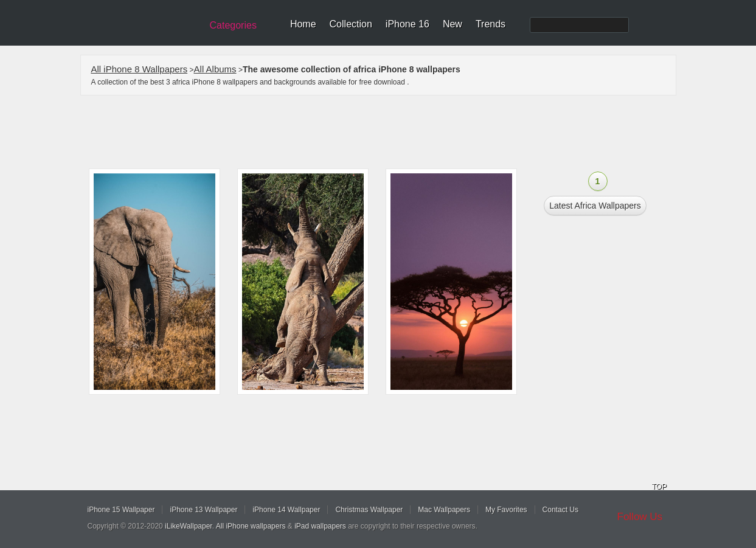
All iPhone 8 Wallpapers (140, 69)
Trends (491, 24)
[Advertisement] (386, 132)
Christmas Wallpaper (369, 510)
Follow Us (640, 517)
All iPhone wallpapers (251, 526)
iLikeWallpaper (189, 526)
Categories (233, 25)
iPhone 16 (407, 24)
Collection (351, 24)
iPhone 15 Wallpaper (121, 510)
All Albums (215, 69)
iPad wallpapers (320, 526)
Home (303, 24)
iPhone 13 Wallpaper (203, 510)
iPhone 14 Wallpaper (286, 510)
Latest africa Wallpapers (595, 206)
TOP (659, 487)
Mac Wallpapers (444, 510)
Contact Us (560, 510)
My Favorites (506, 510)
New (453, 24)
